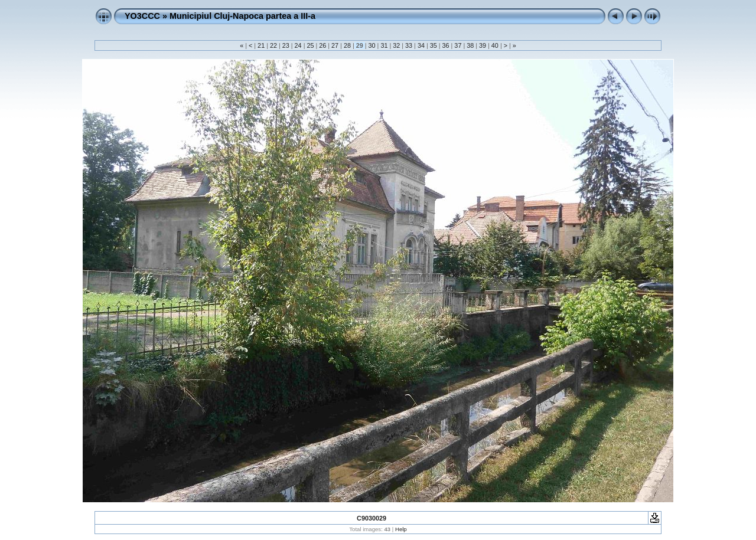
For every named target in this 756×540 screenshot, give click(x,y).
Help (401, 529)
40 (495, 45)
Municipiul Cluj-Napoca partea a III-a (242, 16)
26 (322, 45)
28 (347, 45)
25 (310, 45)
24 (298, 45)
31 (384, 45)
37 (458, 45)
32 (396, 45)
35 (434, 45)
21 (261, 45)
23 (286, 45)
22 (273, 45)
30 (372, 45)
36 (446, 45)
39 (483, 45)
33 (409, 45)
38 (470, 45)
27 (335, 45)
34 (421, 45)
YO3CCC (142, 16)
